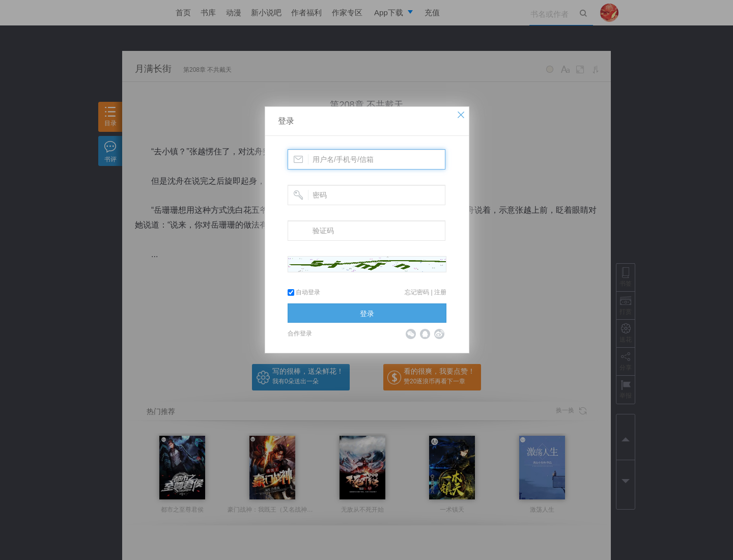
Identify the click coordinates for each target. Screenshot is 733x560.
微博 (439, 334)
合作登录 (300, 333)
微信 (411, 334)
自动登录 (304, 292)
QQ (425, 334)
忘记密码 (417, 292)
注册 (440, 292)
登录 (286, 121)
